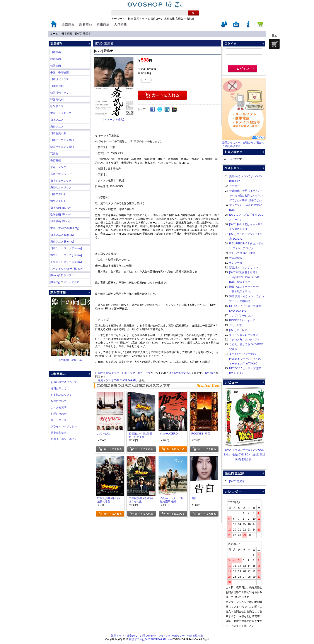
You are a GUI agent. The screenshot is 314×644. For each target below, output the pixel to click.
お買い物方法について (64, 382)
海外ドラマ (144, 373)
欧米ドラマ (57, 106)
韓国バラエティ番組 (62, 147)
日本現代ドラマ (60, 79)
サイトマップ (59, 420)
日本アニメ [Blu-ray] (62, 235)
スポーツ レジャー (61, 174)
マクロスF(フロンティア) (244, 340)
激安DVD (174, 373)
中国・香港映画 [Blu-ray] (65, 228)
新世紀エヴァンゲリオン (244, 268)
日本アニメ (57, 120)
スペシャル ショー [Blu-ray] (66, 269)
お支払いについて (61, 395)
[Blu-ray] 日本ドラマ (62, 275)
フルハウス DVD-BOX (242, 253)
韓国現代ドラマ (60, 93)
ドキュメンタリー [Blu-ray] (66, 262)
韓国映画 (56, 66)
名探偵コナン (155, 19)
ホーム (54, 34)
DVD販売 (211, 373)
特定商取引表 (59, 433)
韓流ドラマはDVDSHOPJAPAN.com (150, 639)
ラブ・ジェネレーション (244, 335)
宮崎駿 (179, 19)
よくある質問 (59, 407)
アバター (234, 186)
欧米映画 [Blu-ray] (61, 215)
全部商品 (68, 24)
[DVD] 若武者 (83, 34)
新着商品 (86, 24)
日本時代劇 (57, 86)
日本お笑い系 (58, 133)
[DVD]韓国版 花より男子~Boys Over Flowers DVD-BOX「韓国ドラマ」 (245, 277)
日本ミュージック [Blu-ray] (66, 248)
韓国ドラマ (140, 19)
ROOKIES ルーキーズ (242, 320)
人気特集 (121, 24)
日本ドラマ (128, 373)
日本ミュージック (61, 181)
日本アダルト (58, 194)
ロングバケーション (241, 316)
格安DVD (186, 373)
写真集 (54, 154)
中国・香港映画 (60, 72)
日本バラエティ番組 (62, 140)
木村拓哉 (169, 19)
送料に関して (59, 388)
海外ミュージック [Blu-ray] (66, 255)
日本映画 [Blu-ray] (61, 208)
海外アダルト (58, 201)
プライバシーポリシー (64, 426)
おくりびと (236, 325)
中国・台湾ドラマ (61, 113)
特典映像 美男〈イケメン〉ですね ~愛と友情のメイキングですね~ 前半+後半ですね (246, 196)
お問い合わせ (59, 414)
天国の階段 (236, 258)
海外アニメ (57, 127)
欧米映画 (56, 59)
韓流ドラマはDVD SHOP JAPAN (117, 380)
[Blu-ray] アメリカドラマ (65, 282)
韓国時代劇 (57, 100)
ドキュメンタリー (61, 167)
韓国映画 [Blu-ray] (61, 221)
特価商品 (103, 24)
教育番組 (56, 160)
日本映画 (67, 34)
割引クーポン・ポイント (65, 439)
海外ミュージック (61, 187)
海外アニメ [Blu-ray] (62, 242)
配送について (59, 401)
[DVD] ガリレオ (238, 330)
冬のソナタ (236, 263)
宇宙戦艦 (189, 19)
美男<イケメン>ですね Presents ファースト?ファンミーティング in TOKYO (246, 359)
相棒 (130, 19)
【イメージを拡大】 (114, 120)
